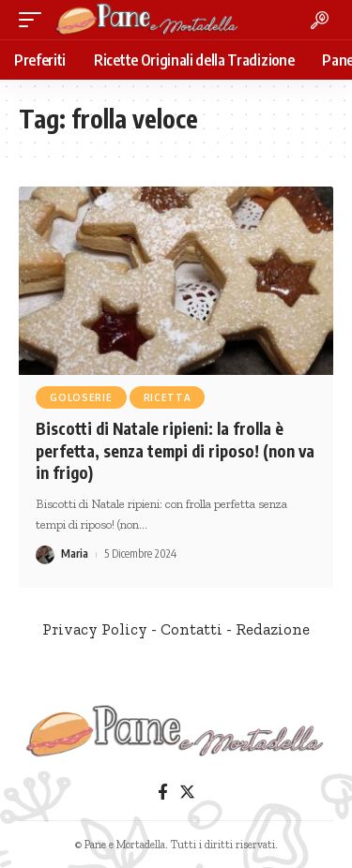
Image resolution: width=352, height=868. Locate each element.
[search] (320, 20)
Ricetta (168, 397)
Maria (75, 554)
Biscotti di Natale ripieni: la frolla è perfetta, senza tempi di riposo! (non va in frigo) (175, 451)
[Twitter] (187, 793)
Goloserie (81, 397)
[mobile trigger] (35, 20)
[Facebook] (163, 793)
